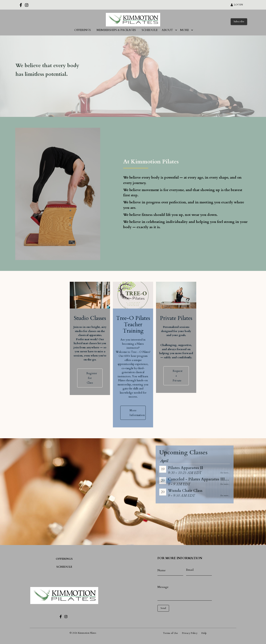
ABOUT (170, 30)
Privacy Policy (190, 633)
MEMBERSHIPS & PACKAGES (116, 30)
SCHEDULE (150, 30)
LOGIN (237, 5)
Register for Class (90, 388)
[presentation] (174, 617)
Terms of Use (170, 633)
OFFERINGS (83, 30)
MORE (187, 30)
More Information (133, 423)
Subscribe (239, 22)
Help (204, 633)
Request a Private (176, 386)
